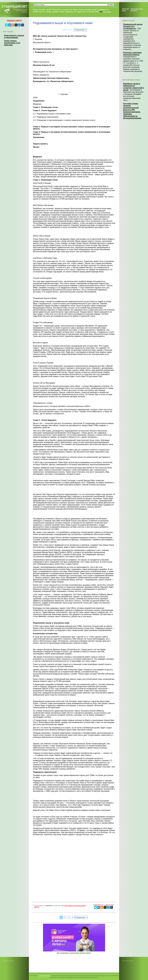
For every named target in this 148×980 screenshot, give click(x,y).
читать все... (107, 12)
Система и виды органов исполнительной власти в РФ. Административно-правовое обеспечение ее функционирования (132, 111)
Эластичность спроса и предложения (14, 36)
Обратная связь (125, 10)
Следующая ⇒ (80, 30)
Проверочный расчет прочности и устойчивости (133, 26)
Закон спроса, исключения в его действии (12, 43)
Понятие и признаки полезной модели (132, 54)
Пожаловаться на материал (136, 10)
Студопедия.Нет (44, 975)
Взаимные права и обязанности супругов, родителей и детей (134, 87)
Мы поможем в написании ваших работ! (74, 953)
